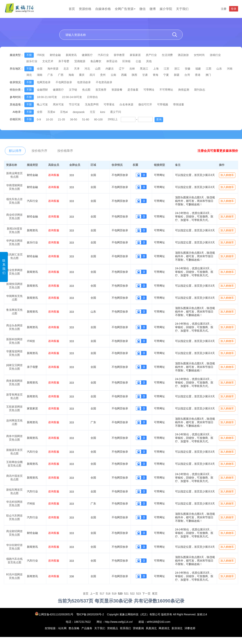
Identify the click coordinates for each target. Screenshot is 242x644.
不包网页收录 (64, 82)
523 (138, 594)
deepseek (79, 112)
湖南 (40, 75)
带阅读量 (179, 104)
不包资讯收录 (104, 82)
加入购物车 (227, 175)
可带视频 (163, 104)
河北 (87, 69)
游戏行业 (215, 55)
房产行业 (151, 55)
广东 (50, 75)
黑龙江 (144, 69)
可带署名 (109, 104)
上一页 (94, 594)
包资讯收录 (84, 82)
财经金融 (55, 55)
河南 (230, 69)
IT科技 (41, 55)
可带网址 (149, 90)
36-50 (74, 119)
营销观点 (113, 628)
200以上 (113, 119)
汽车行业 (103, 55)
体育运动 (112, 61)
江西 (209, 69)
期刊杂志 (200, 90)
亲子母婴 (64, 61)
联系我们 (4, 267)
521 (126, 594)
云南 (113, 75)
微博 (153, 9)
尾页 (155, 594)
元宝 (93, 112)
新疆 (177, 75)
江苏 (166, 69)
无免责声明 (92, 104)
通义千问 (116, 112)
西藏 (124, 75)
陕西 (134, 75)
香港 (198, 75)
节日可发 (74, 104)
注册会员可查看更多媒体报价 (218, 151)
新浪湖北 (177, 628)
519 (114, 594)
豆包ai (64, 112)
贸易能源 (80, 61)
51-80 (86, 119)
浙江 (177, 69)
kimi (103, 112)
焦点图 (86, 90)
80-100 (98, 119)
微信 (142, 9)
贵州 (103, 75)
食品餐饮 (96, 61)
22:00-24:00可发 (72, 97)
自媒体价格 (103, 9)
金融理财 (42, 90)
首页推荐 (101, 90)
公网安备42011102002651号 (55, 614)
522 (132, 594)
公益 (138, 61)
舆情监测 (184, 90)
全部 (40, 112)
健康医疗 (87, 55)
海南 (71, 75)
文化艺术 (48, 61)
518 (108, 594)
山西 (98, 69)
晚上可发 (42, 104)
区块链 (126, 61)
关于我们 (182, 9)
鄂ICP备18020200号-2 (90, 614)
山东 (219, 69)
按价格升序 (39, 151)
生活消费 (167, 55)
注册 (224, 9)
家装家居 (135, 55)
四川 (92, 75)
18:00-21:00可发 (47, 97)
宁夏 (166, 75)
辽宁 (122, 69)
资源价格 (85, 9)
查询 (159, 119)
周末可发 (58, 104)
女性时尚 (199, 55)
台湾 (187, 75)
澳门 (208, 75)
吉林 (132, 69)
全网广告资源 (125, 9)
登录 (234, 9)
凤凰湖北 (151, 628)
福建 (198, 69)
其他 (149, 61)
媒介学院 (166, 9)
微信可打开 (145, 104)
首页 (72, 9)
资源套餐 (117, 90)
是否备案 (133, 90)
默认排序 (15, 151)
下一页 (146, 594)
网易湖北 (164, 628)
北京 (66, 69)
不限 (29, 55)
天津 (77, 69)
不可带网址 (166, 90)
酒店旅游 (183, 55)
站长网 (62, 628)
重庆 (82, 75)
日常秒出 (93, 97)
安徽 (188, 69)
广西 (61, 75)
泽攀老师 (190, 628)
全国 (40, 69)
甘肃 (145, 75)
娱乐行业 (32, 61)
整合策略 (74, 628)
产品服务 (87, 628)
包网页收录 (44, 82)
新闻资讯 (71, 55)
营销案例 (138, 628)
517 (102, 594)
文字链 (73, 90)
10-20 (49, 119)
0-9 (39, 119)
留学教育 (119, 55)
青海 (156, 75)
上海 (156, 69)
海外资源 (53, 69)
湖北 (29, 75)
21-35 (61, 119)
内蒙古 (110, 69)
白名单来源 (126, 104)
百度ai (51, 112)
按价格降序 (65, 151)
